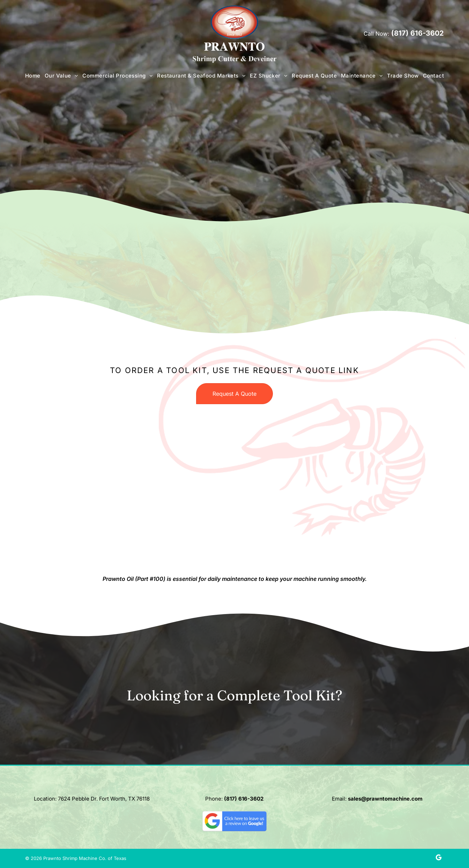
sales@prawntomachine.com (385, 799)
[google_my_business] (439, 858)
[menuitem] (33, 76)
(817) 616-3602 (418, 33)
